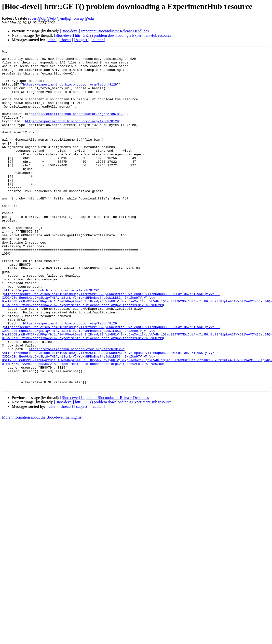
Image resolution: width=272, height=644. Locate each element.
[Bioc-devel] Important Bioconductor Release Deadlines (104, 31)
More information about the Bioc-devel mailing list (42, 485)
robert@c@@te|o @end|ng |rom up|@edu (61, 18)
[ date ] (52, 40)
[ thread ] (66, 40)
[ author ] (98, 40)
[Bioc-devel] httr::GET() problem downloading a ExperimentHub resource (113, 35)
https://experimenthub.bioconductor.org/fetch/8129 (70, 92)
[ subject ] (82, 40)
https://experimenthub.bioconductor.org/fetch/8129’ (52, 339)
